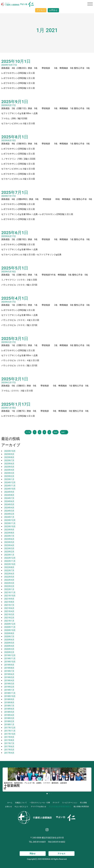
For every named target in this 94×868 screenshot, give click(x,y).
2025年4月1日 (15, 298)
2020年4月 (9, 646)
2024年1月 (9, 517)
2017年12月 (10, 728)
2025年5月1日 (15, 268)
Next (56, 432)
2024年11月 (10, 486)
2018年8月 (9, 703)
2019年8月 (9, 668)
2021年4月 (9, 611)
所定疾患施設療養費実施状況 (60, 807)
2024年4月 (9, 508)
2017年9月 (9, 737)
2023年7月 (9, 536)
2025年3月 (9, 473)
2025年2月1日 (15, 379)
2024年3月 (9, 511)
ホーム (10, 803)
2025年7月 (9, 460)
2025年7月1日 (15, 192)
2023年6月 (9, 539)
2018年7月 (9, 706)
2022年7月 (9, 570)
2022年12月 (10, 558)
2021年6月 (9, 608)
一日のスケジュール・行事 (40, 803)
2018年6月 (9, 709)
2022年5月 (9, 577)
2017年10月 (10, 734)
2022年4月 (9, 580)
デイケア (56, 803)
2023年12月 (10, 520)
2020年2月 (9, 652)
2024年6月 (9, 501)
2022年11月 (10, 561)
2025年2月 (9, 476)
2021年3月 (9, 614)
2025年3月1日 (15, 339)
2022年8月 (9, 567)
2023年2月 (9, 552)
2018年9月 (9, 699)
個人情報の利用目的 (81, 807)
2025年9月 (9, 454)
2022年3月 (9, 583)
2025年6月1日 (15, 233)
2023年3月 (9, 548)
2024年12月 (10, 482)
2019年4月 (9, 681)
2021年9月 (9, 599)
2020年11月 (10, 627)
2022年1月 (9, 589)
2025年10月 (10, 451)
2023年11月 (10, 523)
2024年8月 (9, 495)
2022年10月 (10, 564)
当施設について (21, 803)
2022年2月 (9, 586)
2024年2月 (9, 514)
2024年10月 (10, 489)
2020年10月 (10, 630)
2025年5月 (9, 467)
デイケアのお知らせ (38, 807)
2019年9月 (9, 665)
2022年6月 (9, 574)
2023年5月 (9, 542)
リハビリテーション (70, 803)
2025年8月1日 (15, 137)
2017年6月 (9, 747)
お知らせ (9, 807)
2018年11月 (10, 693)
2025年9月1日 (15, 102)
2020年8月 (9, 633)
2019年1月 (9, 690)
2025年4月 (9, 470)
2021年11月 (10, 592)
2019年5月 (9, 677)
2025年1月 (9, 479)
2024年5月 (9, 504)
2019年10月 (10, 662)
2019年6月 (9, 674)
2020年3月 (9, 649)
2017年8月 (9, 740)
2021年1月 (9, 621)
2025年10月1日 (16, 61)
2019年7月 (9, 671)
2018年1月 (9, 725)
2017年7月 (9, 743)
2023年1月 (9, 555)
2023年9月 (9, 530)
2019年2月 (9, 687)
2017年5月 (9, 750)
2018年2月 (9, 721)
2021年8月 (9, 602)
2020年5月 (9, 643)
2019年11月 (10, 658)
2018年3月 (9, 718)
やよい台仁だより (21, 807)
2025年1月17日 (16, 404)
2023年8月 (9, 533)
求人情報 (83, 803)
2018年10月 (10, 696)
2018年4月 (9, 715)
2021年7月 (9, 605)
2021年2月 (9, 618)
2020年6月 (9, 640)
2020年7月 (9, 636)
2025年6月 (9, 464)
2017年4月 (9, 753)
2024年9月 (9, 492)
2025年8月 (9, 457)
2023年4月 (9, 545)
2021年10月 (10, 596)
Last (64, 432)
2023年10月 (10, 526)
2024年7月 (9, 498)
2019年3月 (9, 684)
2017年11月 (10, 731)
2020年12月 (10, 624)
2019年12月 (10, 655)
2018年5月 (9, 712)
